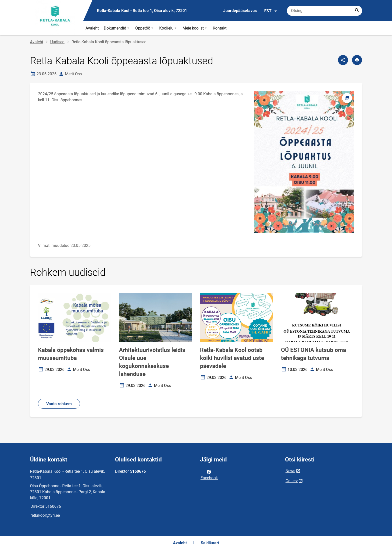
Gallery (292, 481)
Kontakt (220, 28)
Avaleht (92, 28)
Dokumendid (117, 28)
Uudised (57, 42)
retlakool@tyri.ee (45, 515)
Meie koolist (195, 28)
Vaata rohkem (59, 404)
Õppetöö (145, 28)
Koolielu (168, 28)
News (290, 471)
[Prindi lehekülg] (357, 60)
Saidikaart (210, 543)
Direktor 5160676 (46, 506)
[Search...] (357, 11)
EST (271, 11)
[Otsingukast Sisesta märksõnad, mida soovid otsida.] (324, 11)
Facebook (209, 474)
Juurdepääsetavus (240, 11)
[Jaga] (343, 60)
